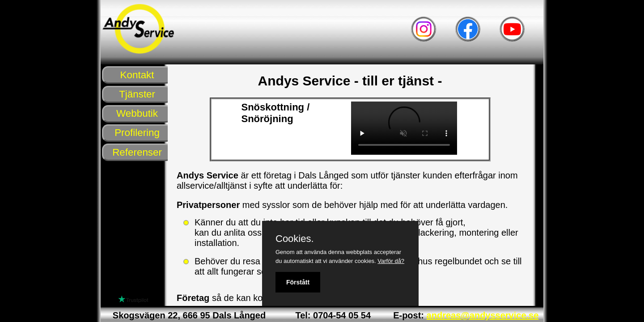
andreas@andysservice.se (483, 315)
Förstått (298, 282)
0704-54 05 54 (342, 315)
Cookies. (295, 239)
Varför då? (391, 261)
